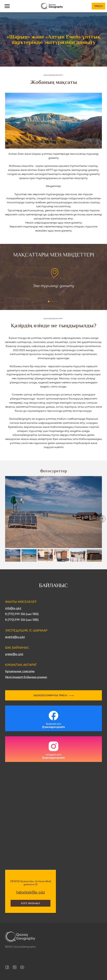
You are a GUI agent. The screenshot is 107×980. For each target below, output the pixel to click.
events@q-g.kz (15, 637)
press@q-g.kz (14, 654)
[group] (53, 512)
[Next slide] (102, 519)
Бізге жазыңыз (31, 903)
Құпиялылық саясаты (20, 671)
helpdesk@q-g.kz (31, 892)
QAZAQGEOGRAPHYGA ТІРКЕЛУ (50, 696)
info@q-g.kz (13, 608)
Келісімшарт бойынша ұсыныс (26, 677)
